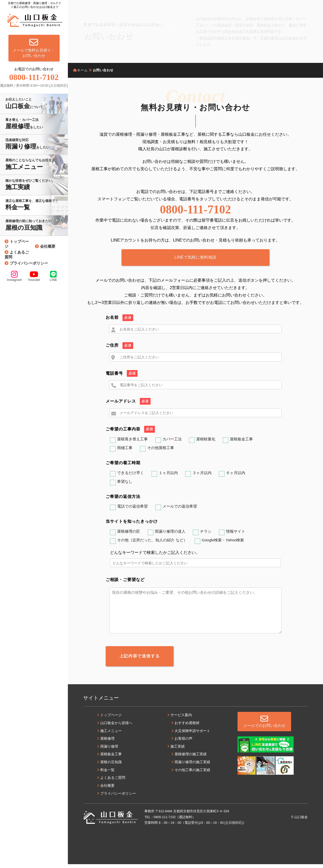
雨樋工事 (125, 452)
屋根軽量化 (206, 443)
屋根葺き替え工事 (132, 443)
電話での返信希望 (132, 511)
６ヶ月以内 (236, 477)
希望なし (125, 486)
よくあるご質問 (17, 255)
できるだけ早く (131, 477)
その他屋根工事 (161, 452)
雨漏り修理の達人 (170, 536)
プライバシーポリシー (29, 263)
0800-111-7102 (196, 209)
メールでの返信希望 (180, 511)
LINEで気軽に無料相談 (195, 257)
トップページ (17, 244)
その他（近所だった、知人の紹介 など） (152, 544)
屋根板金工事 (241, 443)
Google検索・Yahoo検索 (223, 544)
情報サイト (236, 536)
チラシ (206, 536)
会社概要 (48, 246)
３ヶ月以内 (202, 477)
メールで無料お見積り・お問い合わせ (34, 48)
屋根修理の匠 (129, 536)
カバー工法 (172, 443)
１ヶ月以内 (168, 477)
